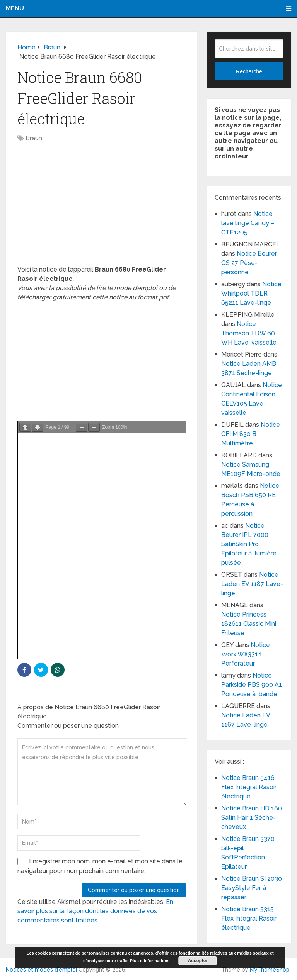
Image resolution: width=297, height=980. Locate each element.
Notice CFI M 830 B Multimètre (251, 434)
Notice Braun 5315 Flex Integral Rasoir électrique (249, 918)
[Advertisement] (102, 208)
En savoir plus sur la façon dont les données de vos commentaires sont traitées (95, 911)
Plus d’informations (150, 961)
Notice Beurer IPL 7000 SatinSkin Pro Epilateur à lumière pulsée (249, 544)
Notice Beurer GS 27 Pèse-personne (249, 263)
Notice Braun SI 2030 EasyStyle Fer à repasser (252, 888)
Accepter (198, 961)
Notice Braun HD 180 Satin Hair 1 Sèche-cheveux (252, 818)
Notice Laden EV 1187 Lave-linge (252, 584)
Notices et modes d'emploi (41, 970)
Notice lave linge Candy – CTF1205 (248, 223)
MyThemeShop (270, 970)
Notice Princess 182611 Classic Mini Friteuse (249, 624)
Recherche (249, 71)
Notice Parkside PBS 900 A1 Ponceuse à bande (252, 685)
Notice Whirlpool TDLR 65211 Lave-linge (251, 293)
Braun (34, 138)
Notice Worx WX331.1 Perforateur (246, 654)
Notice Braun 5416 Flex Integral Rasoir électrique (249, 787)
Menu (15, 8)
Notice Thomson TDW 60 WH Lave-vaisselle (249, 333)
